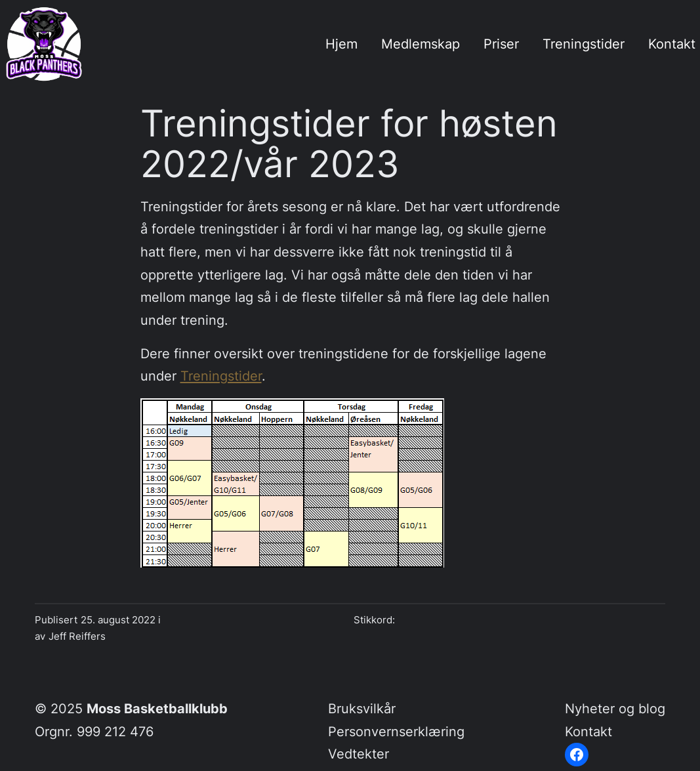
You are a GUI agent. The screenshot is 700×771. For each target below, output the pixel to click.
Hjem (341, 44)
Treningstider (221, 376)
